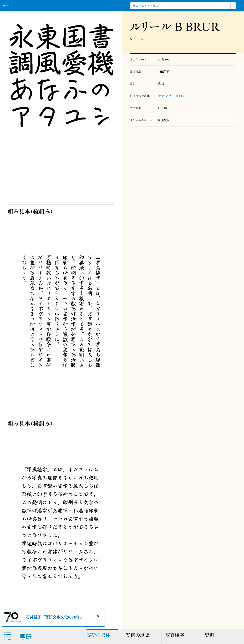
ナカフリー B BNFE (173, 96)
